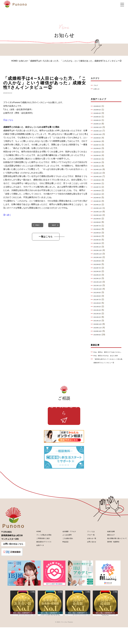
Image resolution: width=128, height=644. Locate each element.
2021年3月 (98, 314)
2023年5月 (98, 233)
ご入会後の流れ (65, 557)
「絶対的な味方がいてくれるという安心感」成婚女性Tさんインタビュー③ (109, 366)
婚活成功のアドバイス (42, 561)
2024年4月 (98, 198)
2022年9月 (98, 261)
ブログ (96, 85)
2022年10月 (99, 257)
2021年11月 (99, 286)
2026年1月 (98, 124)
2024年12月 (99, 170)
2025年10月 (99, 134)
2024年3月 (98, 201)
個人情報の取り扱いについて (114, 557)
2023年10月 (99, 215)
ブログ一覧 (87, 553)
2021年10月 (99, 289)
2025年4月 (98, 155)
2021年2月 (98, 317)
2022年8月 (98, 264)
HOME (14, 61)
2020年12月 (99, 324)
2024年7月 (98, 187)
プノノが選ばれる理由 (42, 553)
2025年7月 (98, 145)
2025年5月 (98, 152)
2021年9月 (98, 293)
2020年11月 (99, 328)
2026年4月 (98, 113)
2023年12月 (99, 208)
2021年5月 (98, 307)
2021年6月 (98, 303)
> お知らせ (22, 61)
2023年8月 (98, 222)
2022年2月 (98, 275)
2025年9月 (98, 138)
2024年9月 (98, 180)
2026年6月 (98, 106)
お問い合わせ (88, 561)
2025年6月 (98, 148)
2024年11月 (99, 173)
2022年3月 (98, 271)
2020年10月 (99, 331)
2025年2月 (98, 162)
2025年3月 (98, 159)
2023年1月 (98, 247)
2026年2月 (98, 120)
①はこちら (8, 120)
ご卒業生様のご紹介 (41, 557)
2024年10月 (99, 177)
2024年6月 (98, 191)
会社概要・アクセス (67, 549)
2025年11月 (99, 131)
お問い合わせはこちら (13, 561)
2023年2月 (98, 243)
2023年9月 (98, 219)
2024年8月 (98, 184)
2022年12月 (99, 250)
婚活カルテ (106, 553)
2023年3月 (98, 240)
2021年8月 (98, 296)
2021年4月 (98, 310)
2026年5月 (98, 110)
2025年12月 (99, 127)
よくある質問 (64, 553)
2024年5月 (98, 194)
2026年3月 (98, 117)
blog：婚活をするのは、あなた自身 (109, 359)
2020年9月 (98, 335)
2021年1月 (98, 321)
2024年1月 (98, 205)
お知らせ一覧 (88, 557)
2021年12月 (99, 282)
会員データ (37, 566)
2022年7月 (98, 268)
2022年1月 (98, 278)
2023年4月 (98, 236)
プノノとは (87, 549)
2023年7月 (98, 226)
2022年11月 (99, 254)
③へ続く (7, 215)
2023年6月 (98, 229)
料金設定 (62, 561)
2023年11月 (99, 212)
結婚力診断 (106, 549)
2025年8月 (98, 141)
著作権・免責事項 (109, 561)
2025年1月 (98, 166)
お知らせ (97, 89)
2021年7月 (98, 300)
